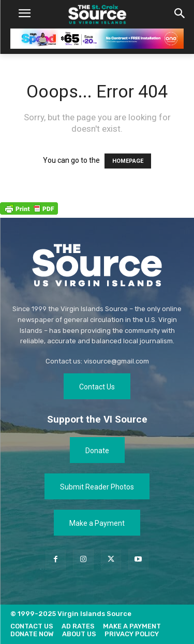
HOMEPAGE (128, 161)
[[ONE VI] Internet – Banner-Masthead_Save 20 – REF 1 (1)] (97, 39)
